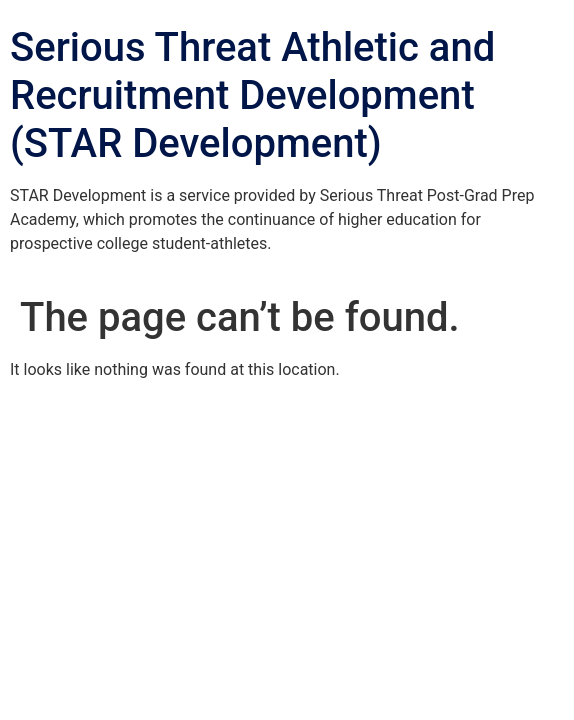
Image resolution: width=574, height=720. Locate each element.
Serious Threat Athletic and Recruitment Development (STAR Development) (252, 95)
